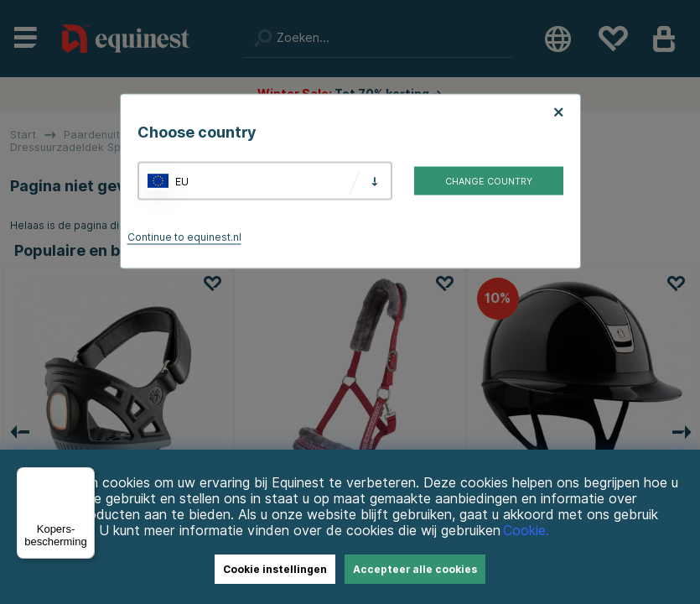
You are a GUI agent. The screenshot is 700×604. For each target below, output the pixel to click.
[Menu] (85, 477)
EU (182, 181)
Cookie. (526, 531)
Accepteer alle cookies (415, 569)
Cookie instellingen (275, 569)
